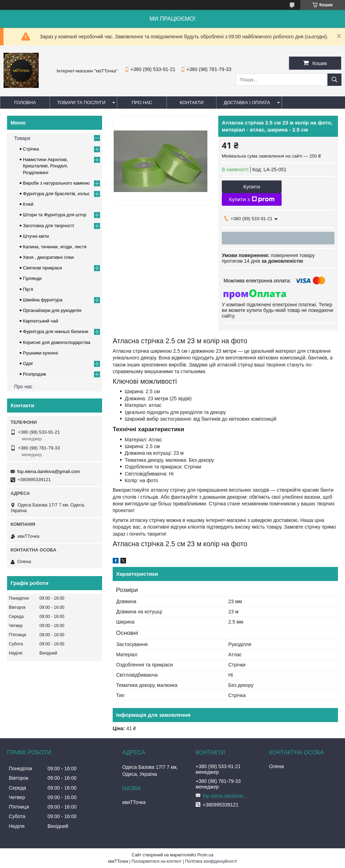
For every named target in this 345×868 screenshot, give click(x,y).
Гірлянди (32, 278)
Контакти (192, 103)
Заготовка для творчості (48, 226)
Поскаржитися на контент (156, 861)
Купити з (252, 199)
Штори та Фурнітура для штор (55, 215)
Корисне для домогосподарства (57, 342)
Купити (252, 187)
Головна (25, 103)
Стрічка (31, 149)
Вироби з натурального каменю (56, 183)
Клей (28, 204)
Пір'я (28, 289)
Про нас (142, 103)
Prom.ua (205, 855)
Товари (22, 138)
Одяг (28, 363)
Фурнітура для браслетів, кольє (56, 194)
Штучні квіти (36, 236)
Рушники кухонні (40, 353)
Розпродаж (34, 374)
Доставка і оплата (247, 103)
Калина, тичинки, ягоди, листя (55, 247)
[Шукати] (334, 80)
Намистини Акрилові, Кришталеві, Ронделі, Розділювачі (45, 166)
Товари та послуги (81, 103)
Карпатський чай (40, 321)
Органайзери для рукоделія (52, 310)
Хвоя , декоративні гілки (48, 257)
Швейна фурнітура (43, 300)
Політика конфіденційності (211, 861)
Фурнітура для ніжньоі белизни (56, 331)
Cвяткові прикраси (42, 268)
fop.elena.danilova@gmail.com (49, 471)
